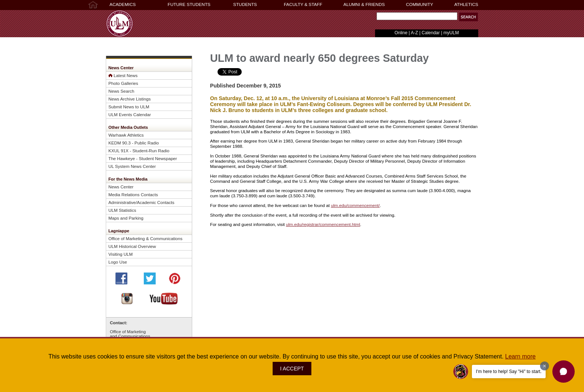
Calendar (431, 33)
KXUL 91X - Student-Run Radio (139, 151)
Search (375, 18)
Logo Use (118, 262)
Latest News (126, 75)
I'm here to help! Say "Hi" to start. (509, 372)
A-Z (414, 33)
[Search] (417, 16)
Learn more (520, 356)
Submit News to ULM (129, 107)
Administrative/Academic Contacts (141, 202)
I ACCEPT (292, 369)
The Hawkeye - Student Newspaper (143, 158)
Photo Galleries (123, 83)
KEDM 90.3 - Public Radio (134, 143)
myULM (451, 33)
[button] (564, 372)
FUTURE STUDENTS (189, 4)
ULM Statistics (122, 210)
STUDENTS (245, 4)
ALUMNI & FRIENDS (364, 4)
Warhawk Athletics (126, 135)
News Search (121, 91)
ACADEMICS (123, 4)
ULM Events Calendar (130, 114)
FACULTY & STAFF (303, 4)
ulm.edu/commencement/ (355, 205)
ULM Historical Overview (132, 246)
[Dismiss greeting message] (545, 366)
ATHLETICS (466, 4)
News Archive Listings (130, 99)
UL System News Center (132, 166)
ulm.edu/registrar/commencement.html (323, 224)
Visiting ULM (120, 254)
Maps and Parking (126, 218)
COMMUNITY (420, 4)
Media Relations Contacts (133, 195)
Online (401, 33)
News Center (121, 187)
